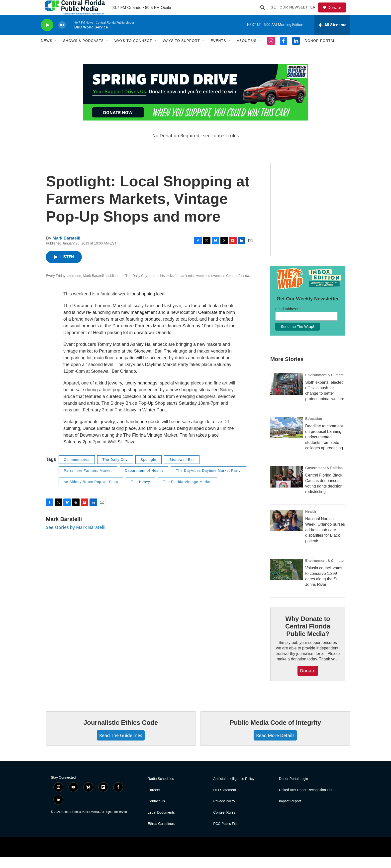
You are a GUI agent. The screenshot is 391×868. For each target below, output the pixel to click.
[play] (47, 36)
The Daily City (115, 471)
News (47, 52)
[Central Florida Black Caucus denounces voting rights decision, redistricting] (287, 488)
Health (311, 523)
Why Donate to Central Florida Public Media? (308, 637)
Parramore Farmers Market (88, 482)
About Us (246, 52)
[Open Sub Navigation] (56, 52)
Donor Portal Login (294, 790)
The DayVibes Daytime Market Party (208, 482)
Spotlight (148, 471)
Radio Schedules (161, 790)
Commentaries (77, 471)
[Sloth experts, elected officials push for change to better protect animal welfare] (287, 395)
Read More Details (275, 746)
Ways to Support (181, 52)
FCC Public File (225, 835)
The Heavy (141, 493)
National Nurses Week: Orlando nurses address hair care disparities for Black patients (325, 541)
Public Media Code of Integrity (275, 734)
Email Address (288, 320)
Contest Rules (224, 824)
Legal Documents (161, 824)
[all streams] (332, 36)
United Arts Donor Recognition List (306, 801)
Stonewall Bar (182, 471)
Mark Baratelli (66, 249)
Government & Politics (324, 479)
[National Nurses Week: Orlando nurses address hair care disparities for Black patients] (287, 532)
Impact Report (290, 812)
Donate (337, 13)
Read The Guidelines (121, 746)
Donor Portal (320, 52)
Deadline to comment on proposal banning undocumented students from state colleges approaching (324, 448)
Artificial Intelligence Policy (234, 790)
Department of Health (144, 482)
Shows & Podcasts (83, 52)
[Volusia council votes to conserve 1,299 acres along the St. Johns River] (287, 581)
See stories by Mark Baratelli (76, 538)
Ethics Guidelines (161, 835)
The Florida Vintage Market (187, 493)
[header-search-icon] (265, 13)
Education (314, 430)
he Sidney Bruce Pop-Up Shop (91, 493)
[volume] (62, 36)
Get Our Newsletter (295, 13)
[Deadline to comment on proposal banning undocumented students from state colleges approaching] (287, 439)
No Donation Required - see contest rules (196, 147)
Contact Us (156, 812)
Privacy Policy (224, 812)
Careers (154, 801)
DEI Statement (225, 801)
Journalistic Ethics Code (121, 734)
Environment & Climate (324, 386)
